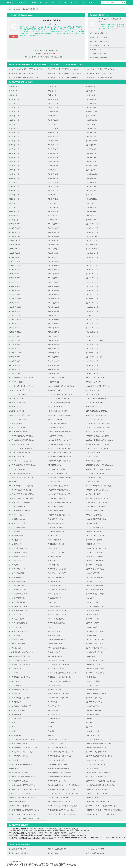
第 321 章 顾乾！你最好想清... (96, 527)
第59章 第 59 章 (53, 166)
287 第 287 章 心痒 (54, 482)
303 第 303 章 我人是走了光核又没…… (99, 502)
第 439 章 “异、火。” (15, 694)
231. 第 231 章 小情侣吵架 (95, 403)
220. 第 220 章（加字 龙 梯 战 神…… (21, 390)
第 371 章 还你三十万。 (55, 598)
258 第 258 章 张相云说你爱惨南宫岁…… (100, 440)
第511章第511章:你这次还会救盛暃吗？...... (23, 793)
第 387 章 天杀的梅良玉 (94, 619)
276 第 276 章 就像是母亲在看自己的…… (100, 465)
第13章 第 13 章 (14, 103)
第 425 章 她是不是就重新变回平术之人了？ (62, 673)
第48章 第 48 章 (91, 149)
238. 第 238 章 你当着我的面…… (20, 415)
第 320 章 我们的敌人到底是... (57, 527)
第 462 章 (89, 723)
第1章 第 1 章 (13, 87)
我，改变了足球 (96, 50)
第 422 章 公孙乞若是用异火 (57, 669)
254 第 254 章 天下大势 (55, 436)
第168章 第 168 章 (92, 315)
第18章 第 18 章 (91, 108)
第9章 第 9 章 (91, 95)
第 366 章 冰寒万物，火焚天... (96, 590)
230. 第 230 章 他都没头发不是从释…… (60, 403)
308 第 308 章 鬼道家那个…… (57, 511)
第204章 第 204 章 (92, 365)
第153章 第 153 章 (92, 295)
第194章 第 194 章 (54, 353)
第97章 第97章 (14, 220)
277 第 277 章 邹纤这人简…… (19, 469)
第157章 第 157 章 (15, 303)
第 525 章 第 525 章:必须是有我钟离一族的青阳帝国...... (66, 73)
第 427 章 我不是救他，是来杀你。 (20, 677)
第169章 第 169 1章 (15, 320)
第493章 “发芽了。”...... (16, 768)
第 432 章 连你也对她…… (95, 681)
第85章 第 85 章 (14, 203)
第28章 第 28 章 (14, 124)
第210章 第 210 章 (92, 374)
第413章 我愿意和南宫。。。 (57, 656)
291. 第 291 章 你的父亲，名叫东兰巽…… (100, 486)
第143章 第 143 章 (54, 282)
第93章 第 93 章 (91, 211)
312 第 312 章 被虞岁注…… (95, 515)
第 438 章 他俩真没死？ (94, 689)
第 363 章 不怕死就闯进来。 (95, 586)
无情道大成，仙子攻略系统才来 (101, 58)
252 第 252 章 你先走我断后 (95, 432)
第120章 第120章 (92, 249)
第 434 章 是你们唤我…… (56, 685)
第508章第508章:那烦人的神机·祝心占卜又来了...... (25, 789)
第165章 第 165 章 (92, 311)
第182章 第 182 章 (54, 336)
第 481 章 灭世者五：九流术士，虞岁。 (22, 752)
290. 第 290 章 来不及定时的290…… (60, 486)
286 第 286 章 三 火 (15, 482)
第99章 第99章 (91, 220)
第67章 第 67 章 (14, 178)
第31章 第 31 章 (14, 128)
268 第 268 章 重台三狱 (16, 457)
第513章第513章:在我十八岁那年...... (98, 793)
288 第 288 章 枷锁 (92, 482)
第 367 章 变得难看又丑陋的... (19, 594)
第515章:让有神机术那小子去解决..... (59, 798)
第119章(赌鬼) (52, 249)
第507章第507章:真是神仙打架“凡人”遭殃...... (101, 785)
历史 (59, 3)
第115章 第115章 (14, 245)
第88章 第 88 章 (14, 207)
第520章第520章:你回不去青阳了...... (21, 806)
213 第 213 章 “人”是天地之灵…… (97, 378)
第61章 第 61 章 (14, 170)
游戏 (71, 3)
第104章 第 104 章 (54, 228)
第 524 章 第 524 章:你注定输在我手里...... (100, 73)
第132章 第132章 (92, 266)
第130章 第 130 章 (15, 266)
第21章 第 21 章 (91, 112)
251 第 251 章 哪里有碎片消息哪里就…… (61, 432)
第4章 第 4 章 (13, 91)
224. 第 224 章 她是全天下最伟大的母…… (61, 394)
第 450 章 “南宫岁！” (93, 706)
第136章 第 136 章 (15, 274)
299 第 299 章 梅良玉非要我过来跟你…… (61, 498)
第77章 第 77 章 (53, 191)
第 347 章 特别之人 (54, 565)
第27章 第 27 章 (91, 120)
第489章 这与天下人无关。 (95, 760)
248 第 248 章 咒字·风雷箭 (56, 428)
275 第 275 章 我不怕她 (55, 465)
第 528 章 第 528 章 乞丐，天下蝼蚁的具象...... (63, 69)
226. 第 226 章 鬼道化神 (17, 399)
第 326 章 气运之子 (54, 536)
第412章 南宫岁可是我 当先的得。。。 (21, 656)
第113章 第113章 (53, 241)
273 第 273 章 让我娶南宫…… (96, 461)
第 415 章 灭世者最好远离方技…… (20, 660)
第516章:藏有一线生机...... (95, 798)
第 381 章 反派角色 (93, 610)
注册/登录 (22, 3)
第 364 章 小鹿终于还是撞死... (19, 590)
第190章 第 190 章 (15, 349)
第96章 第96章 (91, 216)
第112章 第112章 (14, 241)
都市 (53, 3)
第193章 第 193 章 (15, 353)
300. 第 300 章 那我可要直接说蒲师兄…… (100, 498)
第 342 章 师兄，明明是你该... (96, 556)
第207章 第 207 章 (92, 369)
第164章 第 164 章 (54, 311)
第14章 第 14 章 (53, 103)
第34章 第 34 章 (14, 132)
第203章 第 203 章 (54, 365)
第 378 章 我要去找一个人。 (95, 606)
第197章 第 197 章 (54, 357)
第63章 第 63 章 (91, 170)
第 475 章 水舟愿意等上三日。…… (20, 744)
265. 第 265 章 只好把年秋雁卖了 (20, 453)
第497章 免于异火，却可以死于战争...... (60, 773)
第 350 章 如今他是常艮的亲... (57, 569)
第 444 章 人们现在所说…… (95, 698)
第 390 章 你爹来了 (93, 623)
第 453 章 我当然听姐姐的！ (95, 710)
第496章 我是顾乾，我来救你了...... (20, 773)
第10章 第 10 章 (14, 99)
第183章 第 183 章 (92, 336)
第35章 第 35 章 (53, 132)
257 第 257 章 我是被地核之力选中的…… (61, 440)
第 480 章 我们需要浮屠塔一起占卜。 (98, 748)
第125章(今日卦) (53, 257)
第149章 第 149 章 (54, 290)
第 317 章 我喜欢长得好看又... (57, 523)
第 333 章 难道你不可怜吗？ (95, 544)
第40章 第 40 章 (14, 141)
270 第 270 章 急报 (92, 457)
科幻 (65, 3)
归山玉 (54, 24)
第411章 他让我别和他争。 (95, 652)
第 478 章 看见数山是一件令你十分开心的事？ (24, 748)
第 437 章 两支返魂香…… (56, 689)
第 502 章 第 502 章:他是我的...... (19, 781)
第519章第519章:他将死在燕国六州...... (99, 802)
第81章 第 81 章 (91, 195)
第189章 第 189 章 (92, 344)
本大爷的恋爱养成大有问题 (99, 54)
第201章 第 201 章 (92, 361)
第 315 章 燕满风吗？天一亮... (96, 519)
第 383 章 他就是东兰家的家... (57, 615)
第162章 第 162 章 (92, 307)
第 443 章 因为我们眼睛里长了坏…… (60, 698)
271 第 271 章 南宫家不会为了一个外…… (22, 461)
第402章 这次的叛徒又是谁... (96, 640)
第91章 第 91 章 (14, 211)
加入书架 (14, 37)
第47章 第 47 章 (53, 149)
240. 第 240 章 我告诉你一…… (96, 415)
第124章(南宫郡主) (15, 257)
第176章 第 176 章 (54, 328)
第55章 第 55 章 (14, 162)
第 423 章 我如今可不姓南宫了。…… (98, 669)
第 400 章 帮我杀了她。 (16, 640)
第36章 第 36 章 (91, 132)
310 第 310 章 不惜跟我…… (18, 515)
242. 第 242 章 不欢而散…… (57, 419)
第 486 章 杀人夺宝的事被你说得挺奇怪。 (100, 756)
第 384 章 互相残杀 (93, 615)
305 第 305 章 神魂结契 (55, 507)
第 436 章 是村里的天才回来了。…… (21, 689)
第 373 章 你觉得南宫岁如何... (19, 602)
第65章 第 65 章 (53, 174)
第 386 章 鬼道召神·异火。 (56, 619)
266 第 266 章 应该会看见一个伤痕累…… (61, 453)
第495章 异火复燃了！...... (95, 768)
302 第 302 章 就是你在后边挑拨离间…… (61, 502)
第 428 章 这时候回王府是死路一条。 (60, 677)
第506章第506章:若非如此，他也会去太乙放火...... (64, 785)
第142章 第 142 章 (15, 282)
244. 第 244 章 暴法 (15, 423)
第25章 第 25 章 (14, 120)
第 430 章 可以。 (14, 681)
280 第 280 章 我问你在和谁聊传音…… (22, 473)
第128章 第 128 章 (54, 261)
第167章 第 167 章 (54, 315)
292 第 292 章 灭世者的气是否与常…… (22, 490)
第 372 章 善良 (91, 598)
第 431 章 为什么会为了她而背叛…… (60, 681)
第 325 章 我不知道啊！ (16, 536)
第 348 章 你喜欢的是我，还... (96, 565)
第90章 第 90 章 (91, 207)
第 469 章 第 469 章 (15, 735)
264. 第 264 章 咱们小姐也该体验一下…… (100, 448)
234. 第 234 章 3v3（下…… (95, 407)
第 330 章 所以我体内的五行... (96, 540)
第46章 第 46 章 (14, 149)
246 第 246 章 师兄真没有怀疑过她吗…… (100, 423)
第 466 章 (12, 731)
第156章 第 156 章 (92, 299)
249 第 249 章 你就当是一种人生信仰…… (100, 428)
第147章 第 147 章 (92, 286)
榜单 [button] (90, 3)
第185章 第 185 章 (54, 340)
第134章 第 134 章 (54, 270)
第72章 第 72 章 (91, 182)
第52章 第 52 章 (14, 157)
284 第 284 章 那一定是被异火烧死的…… (61, 477)
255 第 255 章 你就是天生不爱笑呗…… (99, 436)
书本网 (10, 3)
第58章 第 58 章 (14, 166)
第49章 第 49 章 (14, 153)
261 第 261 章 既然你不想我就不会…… (99, 444)
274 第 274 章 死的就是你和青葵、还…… (22, 465)
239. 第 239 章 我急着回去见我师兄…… (60, 415)
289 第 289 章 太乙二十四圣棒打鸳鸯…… (22, 486)
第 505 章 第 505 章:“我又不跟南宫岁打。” (22, 785)
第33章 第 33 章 (91, 128)
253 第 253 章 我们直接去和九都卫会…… (22, 436)
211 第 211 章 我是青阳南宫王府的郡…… (22, 378)
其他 (83, 3)
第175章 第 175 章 (15, 328)
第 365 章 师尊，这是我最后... (57, 590)
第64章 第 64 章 (14, 174)
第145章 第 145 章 (15, 286)
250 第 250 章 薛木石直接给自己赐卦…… (22, 432)
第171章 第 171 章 (92, 320)
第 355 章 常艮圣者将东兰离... (19, 577)
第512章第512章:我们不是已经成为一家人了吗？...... (65, 793)
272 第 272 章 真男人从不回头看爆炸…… (61, 461)
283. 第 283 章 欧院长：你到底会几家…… (22, 477)
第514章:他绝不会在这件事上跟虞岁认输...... (23, 798)
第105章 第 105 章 (92, 228)
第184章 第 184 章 (15, 340)
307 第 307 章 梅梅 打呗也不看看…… (21, 511)
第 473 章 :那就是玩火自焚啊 (57, 739)
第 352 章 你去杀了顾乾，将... (19, 573)
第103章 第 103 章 (15, 228)
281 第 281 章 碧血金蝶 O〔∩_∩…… (60, 473)
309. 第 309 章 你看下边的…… (96, 511)
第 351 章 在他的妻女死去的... (96, 569)
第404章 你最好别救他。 (56, 644)
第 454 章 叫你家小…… (16, 714)
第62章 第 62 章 (53, 170)
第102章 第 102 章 (92, 224)
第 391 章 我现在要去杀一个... (19, 627)
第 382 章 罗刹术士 (15, 615)
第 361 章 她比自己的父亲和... (19, 586)
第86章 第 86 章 (53, 203)
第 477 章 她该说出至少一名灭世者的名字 (100, 744)
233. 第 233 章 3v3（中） (56, 407)
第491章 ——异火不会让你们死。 (58, 764)
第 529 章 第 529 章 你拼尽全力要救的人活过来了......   (50, 57)
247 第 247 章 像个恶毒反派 (18, 428)
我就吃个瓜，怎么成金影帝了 (100, 37)
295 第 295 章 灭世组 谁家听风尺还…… (22, 494)
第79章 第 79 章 (14, 195)
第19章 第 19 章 (14, 112)
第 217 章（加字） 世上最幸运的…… (21, 386)
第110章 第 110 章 (54, 236)
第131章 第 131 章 (54, 266)
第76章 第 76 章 (14, 191)
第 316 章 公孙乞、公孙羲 (17, 523)
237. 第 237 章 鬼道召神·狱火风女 (97, 411)
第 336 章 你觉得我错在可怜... (96, 548)
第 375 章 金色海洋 (93, 602)
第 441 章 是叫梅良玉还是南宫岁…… (98, 694)
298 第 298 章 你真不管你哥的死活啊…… (22, 498)
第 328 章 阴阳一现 (15, 540)
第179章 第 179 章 (54, 332)
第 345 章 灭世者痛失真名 (95, 561)
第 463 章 (12, 727)
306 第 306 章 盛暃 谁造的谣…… (97, 507)
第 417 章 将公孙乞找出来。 (95, 660)
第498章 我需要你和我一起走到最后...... (99, 773)
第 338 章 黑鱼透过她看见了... (57, 552)
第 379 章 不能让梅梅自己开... (19, 610)
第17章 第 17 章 (53, 108)
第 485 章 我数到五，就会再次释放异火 (60, 756)
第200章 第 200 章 (54, 361)
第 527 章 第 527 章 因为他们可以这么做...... (101, 69)
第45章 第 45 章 (91, 145)
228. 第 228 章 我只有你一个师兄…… (99, 399)
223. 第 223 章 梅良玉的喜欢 (18, 394)
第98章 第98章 (52, 220)
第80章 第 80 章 (53, 195)
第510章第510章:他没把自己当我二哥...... (100, 789)
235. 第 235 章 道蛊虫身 (17, 411)
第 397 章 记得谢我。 (16, 635)
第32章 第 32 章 (53, 128)
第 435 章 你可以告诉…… (95, 685)
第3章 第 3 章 (91, 87)
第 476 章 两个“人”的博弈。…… (58, 744)
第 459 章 (89, 719)
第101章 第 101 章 (54, 224)
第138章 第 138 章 (92, 274)
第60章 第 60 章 (91, 166)
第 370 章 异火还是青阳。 (17, 598)
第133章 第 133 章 (15, 270)
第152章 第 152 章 (54, 295)
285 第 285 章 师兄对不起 (95, 477)
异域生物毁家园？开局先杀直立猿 (110, 19)
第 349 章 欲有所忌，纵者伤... (19, 569)
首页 (10, 9)
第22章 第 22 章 (14, 116)
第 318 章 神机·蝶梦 (93, 523)
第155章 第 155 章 (54, 299)
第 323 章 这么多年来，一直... (57, 532)
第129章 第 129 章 (92, 261)
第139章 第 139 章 (15, 278)
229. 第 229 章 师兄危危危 (17, 403)
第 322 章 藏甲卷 (14, 532)
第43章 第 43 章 (14, 145)
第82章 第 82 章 (14, 199)
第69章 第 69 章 (91, 178)
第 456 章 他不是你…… (94, 714)
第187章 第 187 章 (15, 344)
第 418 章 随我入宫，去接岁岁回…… (21, 665)
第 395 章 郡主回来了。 (55, 631)
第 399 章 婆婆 (91, 635)
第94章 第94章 (14, 216)
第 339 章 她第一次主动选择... (96, 552)
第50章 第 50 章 (53, 153)
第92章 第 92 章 (53, 211)
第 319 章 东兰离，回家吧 (17, 527)
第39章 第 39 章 (91, 137)
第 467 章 (51, 731)
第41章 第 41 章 (53, 141)
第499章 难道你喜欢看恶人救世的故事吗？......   (25, 777)
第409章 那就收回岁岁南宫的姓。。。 (21, 652)
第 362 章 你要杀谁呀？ (55, 586)
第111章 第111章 (92, 236)
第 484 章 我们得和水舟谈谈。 (19, 756)
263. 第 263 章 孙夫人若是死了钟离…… (60, 448)
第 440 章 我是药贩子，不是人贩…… (60, 694)
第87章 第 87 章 (91, 203)
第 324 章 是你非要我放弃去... (96, 532)
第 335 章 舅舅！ (53, 548)
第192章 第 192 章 (92, 349)
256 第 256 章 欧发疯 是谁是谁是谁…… (22, 440)
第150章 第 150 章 (92, 290)
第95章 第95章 (52, 216)
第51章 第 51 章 (91, 153)
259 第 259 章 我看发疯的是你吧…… (21, 444)
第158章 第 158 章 (54, 303)
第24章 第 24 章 (91, 116)
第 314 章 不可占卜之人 (55, 519)
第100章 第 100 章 (15, 224)
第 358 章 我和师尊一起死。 (18, 581)
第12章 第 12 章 (91, 99)
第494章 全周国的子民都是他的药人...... (60, 768)
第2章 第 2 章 (52, 87)
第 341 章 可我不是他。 (55, 556)
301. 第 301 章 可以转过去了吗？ (20, 502)
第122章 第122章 (53, 253)
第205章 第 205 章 (15, 369)
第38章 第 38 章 (53, 137)
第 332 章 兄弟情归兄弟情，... (57, 544)
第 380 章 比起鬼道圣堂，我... (57, 610)
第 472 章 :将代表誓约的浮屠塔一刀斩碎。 (22, 739)
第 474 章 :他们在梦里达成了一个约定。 (99, 739)
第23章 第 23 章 (53, 116)
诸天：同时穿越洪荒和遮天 (99, 33)
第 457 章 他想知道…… (16, 719)
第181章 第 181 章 (15, 336)
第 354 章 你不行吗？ (93, 573)
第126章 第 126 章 (92, 257)
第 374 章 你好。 (53, 602)
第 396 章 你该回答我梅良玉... (96, 631)
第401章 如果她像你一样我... (57, 640)
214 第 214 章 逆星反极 (16, 382)
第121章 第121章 (14, 253)
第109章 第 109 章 (15, 236)
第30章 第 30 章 (91, 124)
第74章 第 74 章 (53, 187)
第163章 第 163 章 (15, 311)
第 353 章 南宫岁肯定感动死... (57, 573)
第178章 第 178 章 (15, 332)
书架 (34, 3)
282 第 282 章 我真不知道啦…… (97, 473)
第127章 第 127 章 (15, 261)
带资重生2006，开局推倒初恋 (100, 45)
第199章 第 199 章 (15, 361)
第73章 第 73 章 (14, 187)
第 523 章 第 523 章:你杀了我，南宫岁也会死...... (25, 77)
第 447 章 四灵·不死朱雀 (94, 702)
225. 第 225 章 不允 (93, 394)
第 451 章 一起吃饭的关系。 (18, 710)
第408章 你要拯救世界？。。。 (96, 648)
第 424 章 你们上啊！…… (17, 673)
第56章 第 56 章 (53, 162)
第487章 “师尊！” (14, 760)
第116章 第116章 (53, 245)
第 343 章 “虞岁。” (15, 561)
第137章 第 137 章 (54, 274)
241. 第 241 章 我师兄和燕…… (19, 419)
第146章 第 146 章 (54, 286)
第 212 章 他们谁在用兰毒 (56, 378)
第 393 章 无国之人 (93, 627)
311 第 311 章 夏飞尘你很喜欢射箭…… (60, 515)
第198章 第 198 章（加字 (94, 357)
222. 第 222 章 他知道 (93, 390)
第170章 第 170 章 (54, 320)
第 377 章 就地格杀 (54, 606)
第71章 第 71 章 (53, 182)
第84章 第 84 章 (91, 199)
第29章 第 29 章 (53, 124)
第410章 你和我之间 (54, 652)
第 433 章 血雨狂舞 (15, 685)
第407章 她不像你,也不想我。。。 (59, 648)
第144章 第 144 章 (92, 282)
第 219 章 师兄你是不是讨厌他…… (98, 386)
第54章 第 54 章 (91, 157)
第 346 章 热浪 (14, 565)
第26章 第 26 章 (53, 120)
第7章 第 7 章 (13, 95)
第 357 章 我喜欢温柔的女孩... (96, 577)
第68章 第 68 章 (53, 178)
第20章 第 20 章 (53, 112)
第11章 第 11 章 (53, 99)
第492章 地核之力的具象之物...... (97, 764)
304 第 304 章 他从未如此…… (19, 507)
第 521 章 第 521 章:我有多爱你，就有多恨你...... (102, 77)
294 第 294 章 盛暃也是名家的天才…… (99, 490)
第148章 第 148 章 (15, 290)
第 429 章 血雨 (91, 677)
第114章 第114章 (92, 241)
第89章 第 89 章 (53, 207)
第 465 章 (89, 727)
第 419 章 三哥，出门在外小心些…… (60, 665)
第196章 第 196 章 (15, 357)
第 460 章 (12, 723)
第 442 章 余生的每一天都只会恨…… (21, 698)
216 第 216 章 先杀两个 (94, 382)
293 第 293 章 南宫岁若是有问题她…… (60, 490)
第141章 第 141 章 (92, 278)
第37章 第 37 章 (14, 137)
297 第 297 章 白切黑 (93, 494)
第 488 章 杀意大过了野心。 (57, 760)
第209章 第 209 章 (54, 374)
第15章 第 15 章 (91, 103)
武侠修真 (17, 9)
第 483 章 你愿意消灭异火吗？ (96, 752)
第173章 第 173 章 (54, 324)
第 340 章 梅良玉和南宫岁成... (19, 556)
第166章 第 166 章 (15, 315)
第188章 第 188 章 (54, 344)
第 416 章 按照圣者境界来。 (57, 660)
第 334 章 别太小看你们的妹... (19, 548)
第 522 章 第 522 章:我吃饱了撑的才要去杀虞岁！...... (65, 77)
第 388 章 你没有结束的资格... (19, 623)
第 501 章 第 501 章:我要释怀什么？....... (99, 777)
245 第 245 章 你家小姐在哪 (57, 423)
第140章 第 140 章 (54, 278)
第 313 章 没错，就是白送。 (18, 519)
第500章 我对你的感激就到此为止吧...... (60, 777)
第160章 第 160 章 (15, 307)
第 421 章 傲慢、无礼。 (16, 669)
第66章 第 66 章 (91, 174)
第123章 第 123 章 (92, 253)
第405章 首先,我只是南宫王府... (97, 644)
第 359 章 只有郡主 (54, 581)
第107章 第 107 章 (54, 232)
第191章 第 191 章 (54, 349)
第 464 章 (51, 727)
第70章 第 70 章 (14, 182)
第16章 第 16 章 (14, 108)
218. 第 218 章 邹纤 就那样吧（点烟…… (61, 386)
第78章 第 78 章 (91, 191)
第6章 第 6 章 (91, 91)
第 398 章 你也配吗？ (54, 635)
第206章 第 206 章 (54, 369)
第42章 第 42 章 (91, 141)
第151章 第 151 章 (15, 295)
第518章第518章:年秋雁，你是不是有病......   (63, 802)
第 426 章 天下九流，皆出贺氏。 (97, 673)
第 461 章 (51, 723)
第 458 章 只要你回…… (55, 719)
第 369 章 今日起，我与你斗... (96, 594)
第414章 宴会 (91, 656)
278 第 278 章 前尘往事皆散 (57, 469)
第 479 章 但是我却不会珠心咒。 (58, 748)
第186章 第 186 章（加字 (94, 340)
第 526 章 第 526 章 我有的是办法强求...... (22, 73)
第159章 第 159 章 (92, 303)
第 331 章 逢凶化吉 (15, 544)
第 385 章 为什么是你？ (16, 619)
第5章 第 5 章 (52, 91)
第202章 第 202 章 (15, 365)
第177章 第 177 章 (92, 328)
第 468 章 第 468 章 (93, 731)
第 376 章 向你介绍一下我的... (19, 606)
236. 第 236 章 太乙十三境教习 (58, 411)
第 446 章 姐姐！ (53, 702)
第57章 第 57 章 (91, 162)
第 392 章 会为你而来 (54, 627)
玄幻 (41, 3)
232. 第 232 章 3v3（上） (17, 407)
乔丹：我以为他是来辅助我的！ (101, 41)
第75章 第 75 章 (91, 187)
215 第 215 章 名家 (54, 382)
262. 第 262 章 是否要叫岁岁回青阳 (20, 448)
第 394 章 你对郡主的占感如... (19, 631)
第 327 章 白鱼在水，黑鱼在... (96, 536)
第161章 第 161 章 (54, 307)
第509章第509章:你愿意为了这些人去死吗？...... (63, 789)
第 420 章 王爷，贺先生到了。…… (98, 665)
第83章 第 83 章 (53, 199)
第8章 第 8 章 (52, 95)
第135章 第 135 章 (92, 270)
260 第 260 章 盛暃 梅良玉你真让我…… (60, 444)
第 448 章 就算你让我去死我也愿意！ (21, 706)
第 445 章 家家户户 (15, 702)
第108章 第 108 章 (92, 232)
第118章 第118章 (14, 249)
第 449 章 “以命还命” (54, 706)
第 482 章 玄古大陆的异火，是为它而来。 (61, 752)
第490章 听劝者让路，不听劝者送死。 (21, 764)
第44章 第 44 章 (53, 145)
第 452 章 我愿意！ (54, 710)
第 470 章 (51, 735)
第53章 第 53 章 (53, 157)
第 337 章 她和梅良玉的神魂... (19, 552)
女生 (77, 3)
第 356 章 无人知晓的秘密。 (57, 577)
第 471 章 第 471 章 (93, 735)
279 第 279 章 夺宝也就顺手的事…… (98, 469)
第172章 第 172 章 (15, 324)
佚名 (104, 21)
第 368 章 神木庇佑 (54, 594)
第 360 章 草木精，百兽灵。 (95, 581)
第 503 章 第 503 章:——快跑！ (58, 781)
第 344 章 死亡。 (53, 561)
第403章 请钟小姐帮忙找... (17, 644)
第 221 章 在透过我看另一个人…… (59, 390)
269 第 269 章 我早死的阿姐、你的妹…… (61, 457)
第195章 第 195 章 (92, 353)
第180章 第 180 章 (92, 332)
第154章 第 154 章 (15, 299)
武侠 (47, 3)
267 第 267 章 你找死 (93, 453)
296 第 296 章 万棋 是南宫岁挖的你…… (60, 494)
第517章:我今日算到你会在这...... (19, 802)
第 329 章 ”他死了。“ (54, 540)
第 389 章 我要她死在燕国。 (57, 623)
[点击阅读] (115, 28)
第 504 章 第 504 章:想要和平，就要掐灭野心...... (102, 781)
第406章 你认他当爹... (16, 648)
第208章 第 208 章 (15, 374)
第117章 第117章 (92, 245)
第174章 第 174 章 (92, 324)
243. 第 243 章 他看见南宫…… (96, 419)
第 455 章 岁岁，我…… (55, 714)
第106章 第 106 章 (15, 232)
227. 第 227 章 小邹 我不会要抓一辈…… (61, 399)
